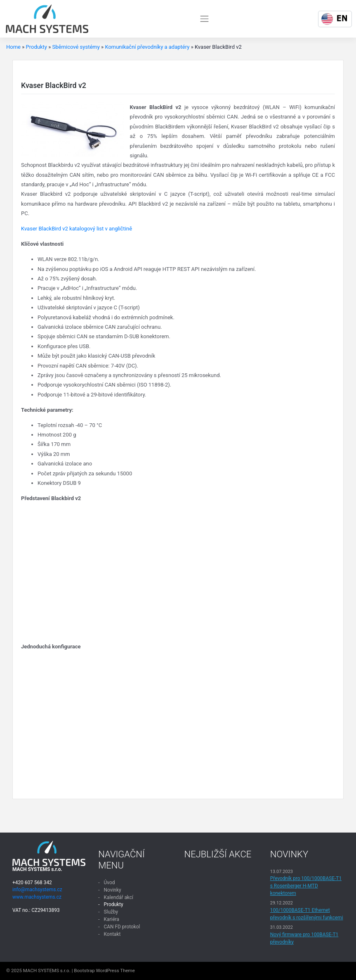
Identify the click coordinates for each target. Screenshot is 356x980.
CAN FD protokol (122, 927)
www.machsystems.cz (37, 897)
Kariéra (112, 919)
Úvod (110, 883)
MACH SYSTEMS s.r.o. (47, 971)
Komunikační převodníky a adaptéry (147, 47)
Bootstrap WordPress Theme (104, 971)
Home (13, 47)
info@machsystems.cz (37, 890)
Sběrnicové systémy (76, 47)
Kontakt (112, 934)
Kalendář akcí (119, 897)
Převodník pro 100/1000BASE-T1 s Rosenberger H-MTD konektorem (306, 886)
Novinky (113, 890)
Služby (111, 912)
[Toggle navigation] (205, 19)
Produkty (37, 47)
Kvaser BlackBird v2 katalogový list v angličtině (77, 229)
